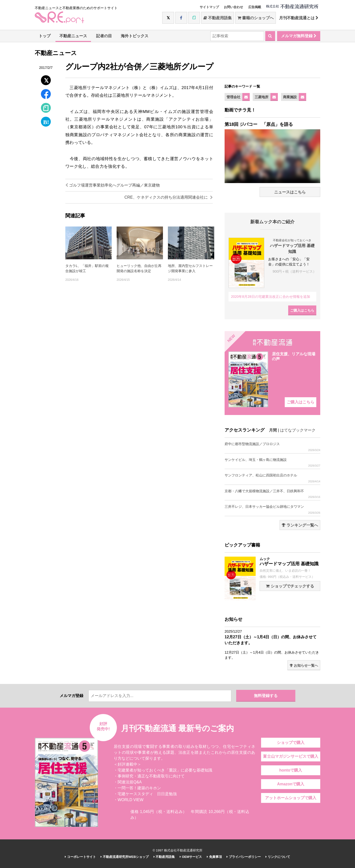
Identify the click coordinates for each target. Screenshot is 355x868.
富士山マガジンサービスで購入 (291, 756)
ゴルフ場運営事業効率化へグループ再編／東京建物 (113, 185)
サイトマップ (209, 7)
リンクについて (278, 857)
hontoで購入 (291, 770)
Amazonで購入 (291, 784)
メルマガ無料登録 (299, 36)
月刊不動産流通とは (299, 18)
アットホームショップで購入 (291, 798)
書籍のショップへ (256, 18)
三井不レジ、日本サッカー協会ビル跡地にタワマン (272, 509)
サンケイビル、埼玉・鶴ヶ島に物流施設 (272, 462)
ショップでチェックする (290, 586)
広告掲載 (255, 7)
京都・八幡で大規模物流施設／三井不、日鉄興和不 (272, 494)
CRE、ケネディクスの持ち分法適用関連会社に (169, 197)
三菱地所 (262, 97)
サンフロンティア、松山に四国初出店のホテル (272, 478)
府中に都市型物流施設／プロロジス (272, 447)
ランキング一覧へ (300, 525)
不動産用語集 (218, 18)
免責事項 (214, 857)
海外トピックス (135, 36)
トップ (45, 36)
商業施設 (290, 97)
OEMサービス (191, 857)
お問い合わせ (233, 7)
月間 (273, 430)
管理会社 (233, 97)
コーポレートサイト (80, 857)
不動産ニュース (73, 36)
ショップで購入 (291, 743)
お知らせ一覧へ (304, 665)
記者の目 (104, 36)
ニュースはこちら (290, 192)
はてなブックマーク (298, 430)
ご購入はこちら (302, 310)
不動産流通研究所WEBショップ (125, 857)
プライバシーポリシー (244, 857)
